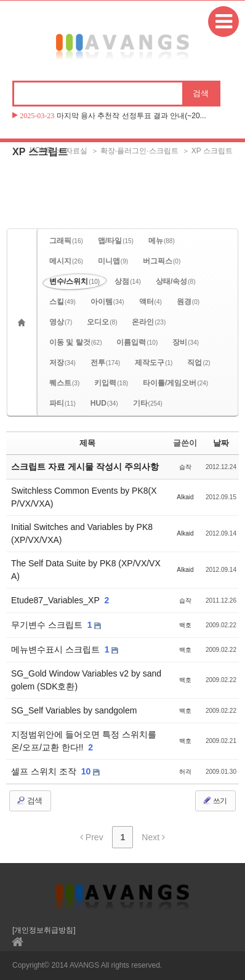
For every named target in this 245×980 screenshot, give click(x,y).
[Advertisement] (122, 195)
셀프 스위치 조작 (45, 771)
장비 (186, 342)
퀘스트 (64, 383)
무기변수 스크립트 (48, 625)
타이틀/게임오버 (175, 383)
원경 (188, 302)
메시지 (66, 261)
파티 (62, 403)
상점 (128, 281)
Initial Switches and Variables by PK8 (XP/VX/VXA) (82, 533)
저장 (62, 363)
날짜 (221, 443)
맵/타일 (116, 241)
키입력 (111, 383)
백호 (185, 625)
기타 (148, 403)
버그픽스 (162, 261)
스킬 (62, 302)
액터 (151, 302)
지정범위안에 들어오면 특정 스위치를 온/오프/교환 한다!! (84, 741)
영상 (61, 322)
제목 (87, 443)
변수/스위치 (74, 281)
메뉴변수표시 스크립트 (57, 649)
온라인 (149, 322)
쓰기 (214, 800)
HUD (104, 403)
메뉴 (162, 241)
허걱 (185, 772)
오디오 (102, 322)
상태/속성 (176, 281)
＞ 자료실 (71, 151)
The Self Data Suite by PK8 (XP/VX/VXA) (86, 570)
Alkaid (185, 497)
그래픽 (66, 241)
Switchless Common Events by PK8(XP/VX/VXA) (84, 497)
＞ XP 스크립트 (207, 151)
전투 (105, 363)
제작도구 (154, 363)
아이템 (107, 302)
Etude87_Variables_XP (56, 600)
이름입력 (137, 342)
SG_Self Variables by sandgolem (74, 710)
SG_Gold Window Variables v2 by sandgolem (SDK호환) (86, 680)
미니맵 (113, 261)
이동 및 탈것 (75, 342)
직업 (199, 363)
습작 (185, 467)
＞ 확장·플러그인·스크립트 (135, 151)
